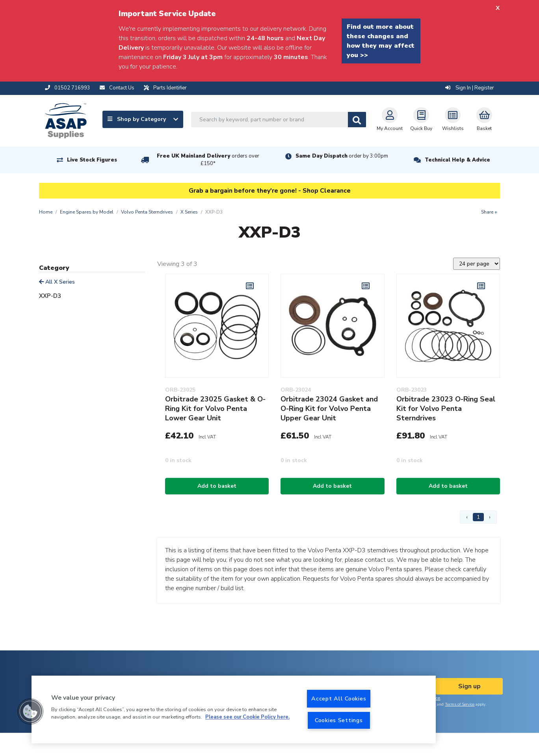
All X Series (57, 282)
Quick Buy (421, 119)
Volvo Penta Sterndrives (147, 212)
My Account (390, 119)
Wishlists (453, 119)
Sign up (469, 686)
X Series (189, 212)
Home (46, 212)
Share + (489, 212)
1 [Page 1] (478, 517)
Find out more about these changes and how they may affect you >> (381, 41)
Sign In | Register (470, 88)
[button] (30, 711)
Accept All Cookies (339, 698)
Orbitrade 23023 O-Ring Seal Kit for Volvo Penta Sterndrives (446, 409)
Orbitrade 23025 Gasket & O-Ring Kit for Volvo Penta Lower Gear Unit (215, 409)
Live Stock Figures (92, 160)
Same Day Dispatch (342, 156)
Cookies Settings (339, 720)
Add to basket (217, 486)
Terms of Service (460, 704)
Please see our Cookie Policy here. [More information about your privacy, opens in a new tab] (247, 717)
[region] (234, 710)
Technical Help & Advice (457, 160)
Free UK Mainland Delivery (208, 160)
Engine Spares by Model (87, 212)
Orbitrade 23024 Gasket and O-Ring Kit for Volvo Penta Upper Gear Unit (329, 409)
